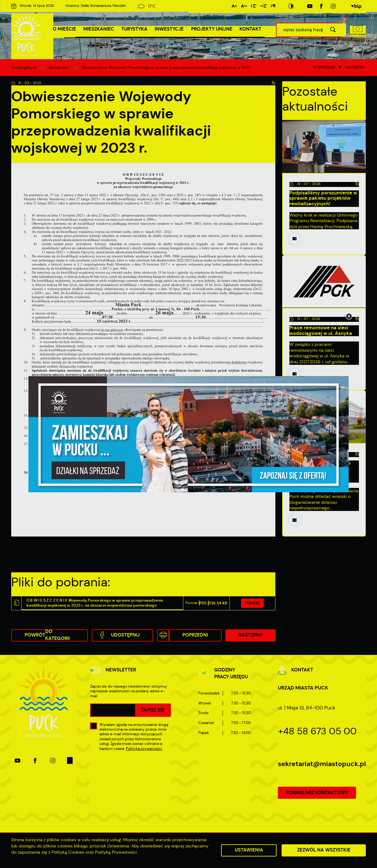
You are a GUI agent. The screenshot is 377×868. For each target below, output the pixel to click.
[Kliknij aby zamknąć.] (349, 317)
